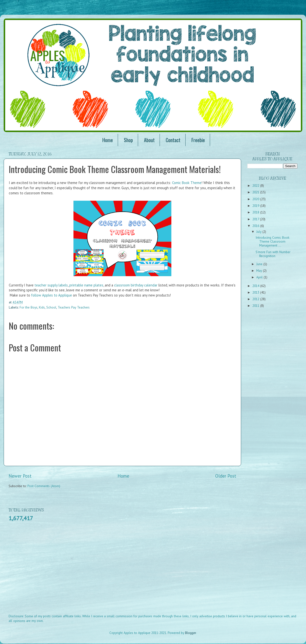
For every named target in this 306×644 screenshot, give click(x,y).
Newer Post (20, 476)
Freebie (198, 140)
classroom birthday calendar (136, 285)
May (260, 271)
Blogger (190, 633)
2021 (256, 192)
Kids (42, 307)
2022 (256, 186)
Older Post (226, 476)
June (260, 264)
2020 (256, 199)
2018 (256, 212)
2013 (256, 292)
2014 (256, 286)
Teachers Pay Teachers (74, 307)
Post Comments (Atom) (44, 486)
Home (108, 140)
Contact (173, 140)
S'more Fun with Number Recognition (273, 254)
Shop (128, 140)
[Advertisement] (78, 571)
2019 (256, 206)
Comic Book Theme (187, 183)
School (51, 307)
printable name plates (86, 285)
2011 (256, 306)
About (149, 140)
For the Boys (29, 307)
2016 (256, 226)
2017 (256, 219)
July (259, 232)
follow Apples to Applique (52, 295)
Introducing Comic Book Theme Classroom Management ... (272, 241)
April (260, 277)
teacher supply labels (51, 285)
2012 (256, 299)
